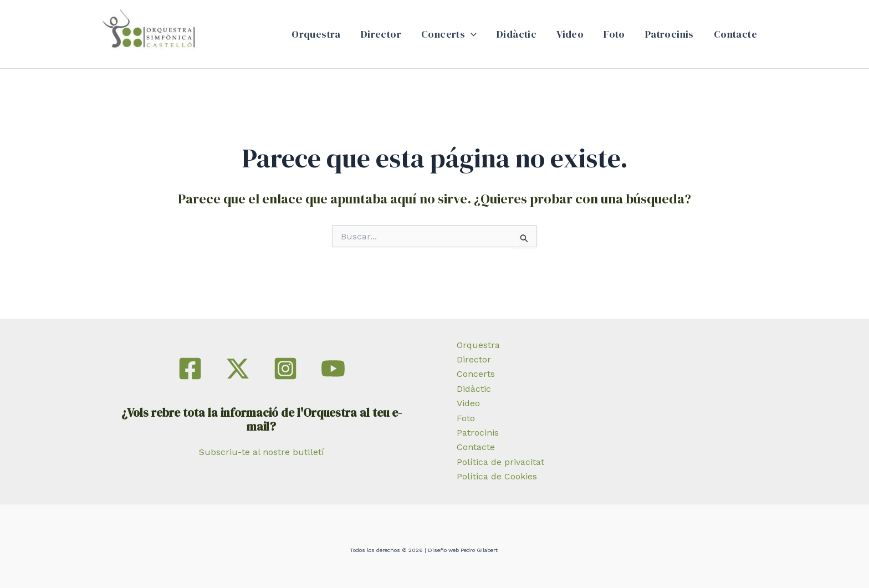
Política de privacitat (500, 462)
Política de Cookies (497, 476)
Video (570, 34)
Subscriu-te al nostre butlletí (262, 452)
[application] (471, 34)
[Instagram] (285, 369)
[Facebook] (190, 369)
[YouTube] (333, 369)
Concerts (449, 34)
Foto (614, 34)
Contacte (735, 34)
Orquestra (316, 34)
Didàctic (517, 34)
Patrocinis (669, 34)
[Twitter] (238, 369)
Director (381, 34)
